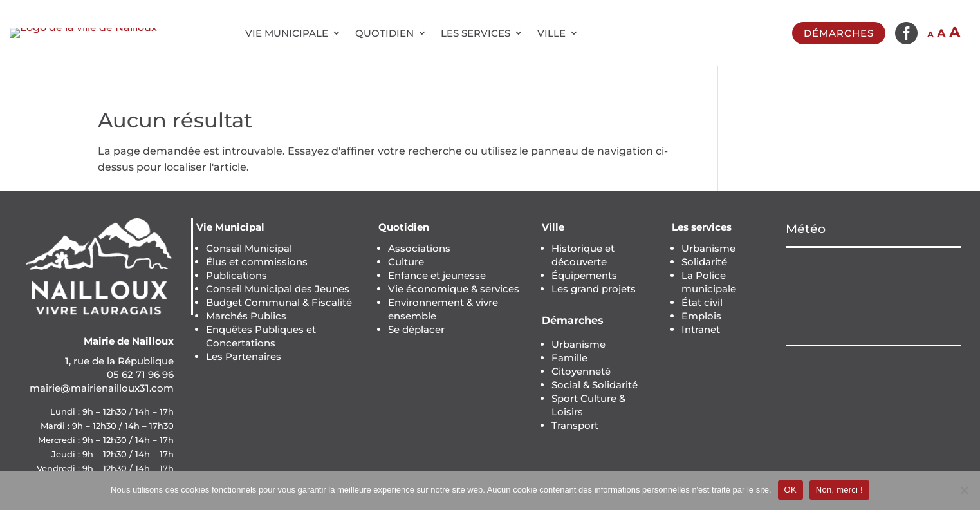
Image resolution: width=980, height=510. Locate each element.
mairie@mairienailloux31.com (102, 388)
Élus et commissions (257, 262)
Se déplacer (416, 329)
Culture (406, 262)
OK (790, 490)
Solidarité (704, 262)
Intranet (701, 329)
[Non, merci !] (964, 490)
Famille (569, 358)
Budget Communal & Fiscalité (279, 302)
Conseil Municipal (249, 248)
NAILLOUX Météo (873, 296)
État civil (702, 302)
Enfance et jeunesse (437, 275)
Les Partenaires (244, 356)
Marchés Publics (246, 316)
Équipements (584, 275)
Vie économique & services (454, 289)
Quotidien (384, 33)
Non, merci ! (839, 490)
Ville (551, 33)
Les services (476, 33)
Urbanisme (578, 344)
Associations (419, 248)
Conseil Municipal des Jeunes (278, 289)
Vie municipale (287, 33)
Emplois (701, 316)
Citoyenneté (581, 371)
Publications (236, 275)
